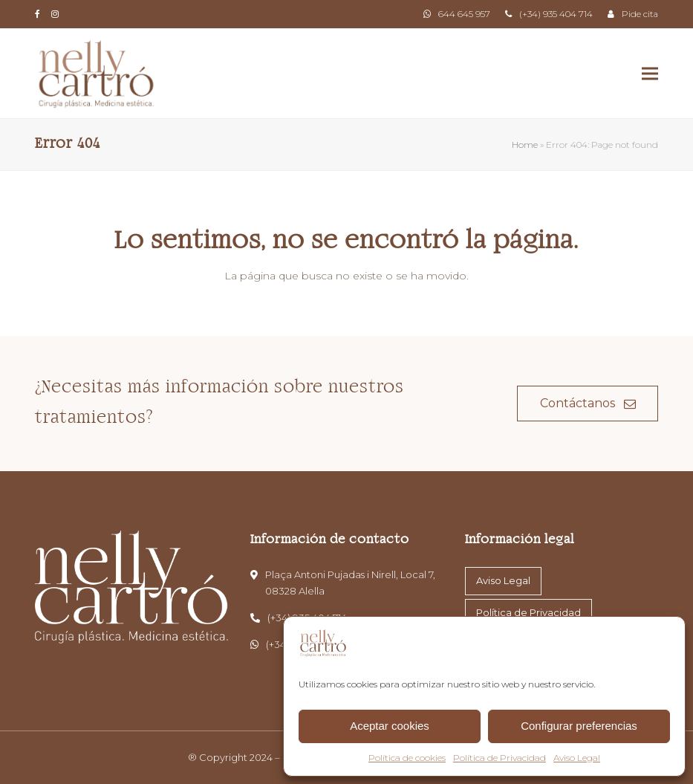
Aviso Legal (577, 758)
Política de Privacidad (500, 758)
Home (525, 145)
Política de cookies (407, 758)
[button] (650, 74)
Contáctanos (588, 403)
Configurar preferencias (579, 726)
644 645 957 (464, 14)
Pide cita (640, 14)
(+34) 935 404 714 (556, 14)
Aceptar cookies (390, 726)
